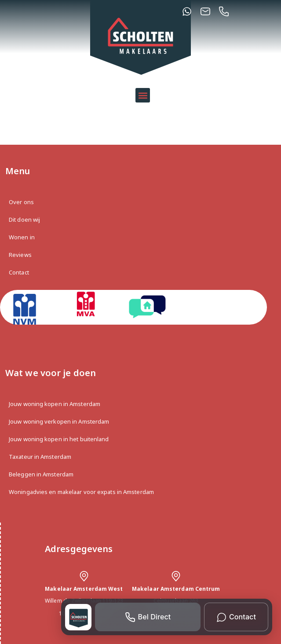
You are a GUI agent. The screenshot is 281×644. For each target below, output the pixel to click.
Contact (19, 272)
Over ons (21, 202)
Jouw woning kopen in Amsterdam (55, 404)
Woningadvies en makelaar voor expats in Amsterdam (81, 492)
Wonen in (22, 237)
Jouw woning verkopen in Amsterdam (59, 421)
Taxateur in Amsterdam (40, 457)
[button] (143, 95)
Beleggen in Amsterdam (41, 474)
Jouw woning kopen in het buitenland (59, 439)
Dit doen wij (24, 220)
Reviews (20, 255)
